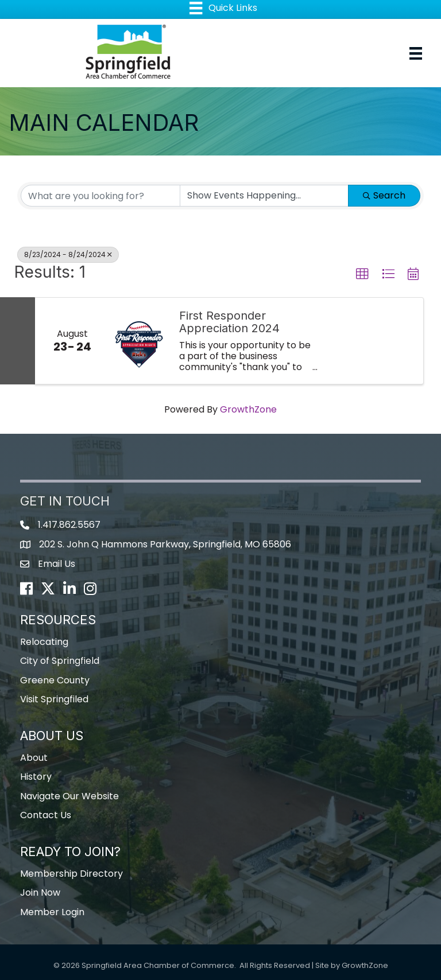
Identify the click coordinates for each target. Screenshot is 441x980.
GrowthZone (248, 409)
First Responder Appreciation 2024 (229, 322)
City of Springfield (60, 661)
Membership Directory (71, 874)
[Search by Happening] (264, 196)
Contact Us (46, 815)
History (36, 777)
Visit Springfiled (54, 699)
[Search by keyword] (100, 196)
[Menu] (416, 53)
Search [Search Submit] (384, 195)
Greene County (55, 680)
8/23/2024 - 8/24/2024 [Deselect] (68, 254)
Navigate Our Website (69, 796)
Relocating (44, 642)
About (34, 758)
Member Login (52, 912)
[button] (362, 274)
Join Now (40, 892)
